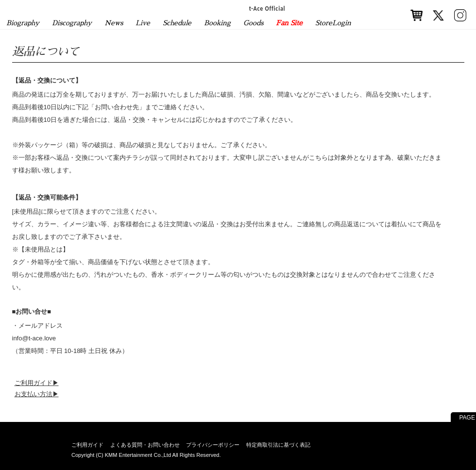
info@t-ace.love (34, 338)
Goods (253, 23)
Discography (72, 23)
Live (143, 23)
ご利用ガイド (87, 445)
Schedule (177, 23)
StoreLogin (333, 23)
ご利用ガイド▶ (37, 383)
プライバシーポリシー (213, 445)
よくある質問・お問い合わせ (145, 445)
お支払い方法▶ (37, 394)
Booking (217, 23)
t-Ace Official (267, 8)
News (114, 23)
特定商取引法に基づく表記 (278, 445)
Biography (23, 23)
